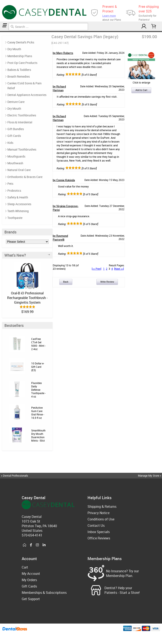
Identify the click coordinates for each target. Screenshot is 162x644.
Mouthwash (15, 163)
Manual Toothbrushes (22, 149)
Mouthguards (16, 156)
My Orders (29, 580)
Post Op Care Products (22, 63)
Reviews (2, 32)
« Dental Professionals (15, 476)
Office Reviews (99, 538)
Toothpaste (15, 218)
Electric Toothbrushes (22, 115)
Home (1, 32)
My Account (31, 574)
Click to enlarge (141, 81)
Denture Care (16, 102)
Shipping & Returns (102, 507)
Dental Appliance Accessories (27, 95)
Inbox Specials (99, 532)
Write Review (107, 282)
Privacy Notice (99, 513)
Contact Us (96, 525)
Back (66, 282)
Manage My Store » (150, 476)
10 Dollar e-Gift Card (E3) (38, 367)
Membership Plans (20, 56)
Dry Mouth (14, 49)
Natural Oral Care (19, 170)
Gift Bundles (16, 129)
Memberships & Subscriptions (44, 593)
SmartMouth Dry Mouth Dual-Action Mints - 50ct (38, 435)
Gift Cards (14, 136)
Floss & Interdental (20, 122)
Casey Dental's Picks (21, 42)
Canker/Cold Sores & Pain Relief (24, 86)
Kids (10, 143)
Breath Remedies (19, 76)
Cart (25, 567)
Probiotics (14, 191)
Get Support (31, 599)
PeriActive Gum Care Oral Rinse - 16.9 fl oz (38, 413)
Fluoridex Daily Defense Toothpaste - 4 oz (38, 390)
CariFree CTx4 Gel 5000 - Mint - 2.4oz (38, 344)
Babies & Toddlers (19, 70)
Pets (10, 184)
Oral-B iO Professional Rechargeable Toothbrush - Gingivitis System (27, 298)
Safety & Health (18, 197)
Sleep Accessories (19, 204)
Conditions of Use (101, 519)
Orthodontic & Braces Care (25, 177)
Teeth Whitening (18, 211)
